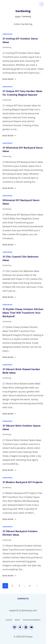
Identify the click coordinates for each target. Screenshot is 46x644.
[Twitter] (20, 627)
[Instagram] (26, 627)
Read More (9, 79)
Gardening (7, 34)
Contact (9, 620)
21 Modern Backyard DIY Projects (22, 482)
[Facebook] (14, 627)
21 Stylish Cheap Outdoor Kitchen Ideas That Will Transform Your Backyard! (23, 313)
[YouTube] (32, 627)
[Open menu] (42, 4)
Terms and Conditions (31, 620)
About (17, 620)
